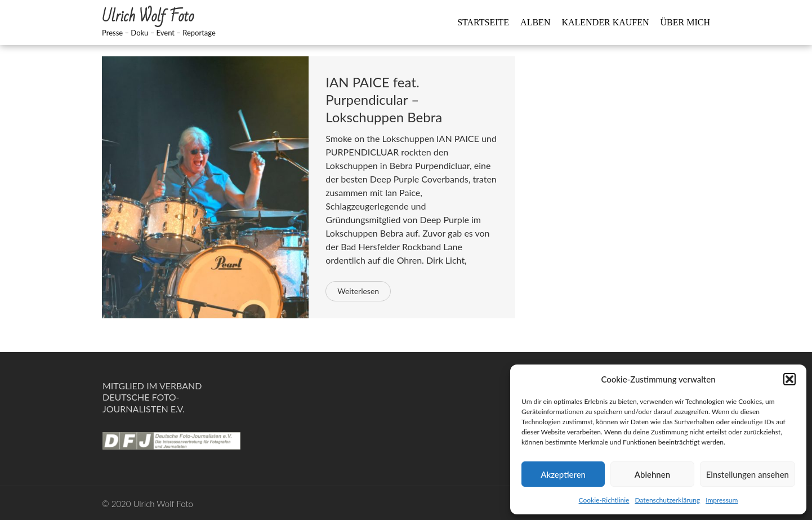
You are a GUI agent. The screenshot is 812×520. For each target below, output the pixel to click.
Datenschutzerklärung (667, 500)
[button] (789, 379)
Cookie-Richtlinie (604, 500)
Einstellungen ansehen (748, 474)
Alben (535, 22)
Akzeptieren (563, 474)
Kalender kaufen (605, 22)
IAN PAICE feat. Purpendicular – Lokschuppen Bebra (384, 99)
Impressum (722, 500)
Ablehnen (652, 474)
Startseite (483, 22)
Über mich (685, 22)
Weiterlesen (358, 291)
